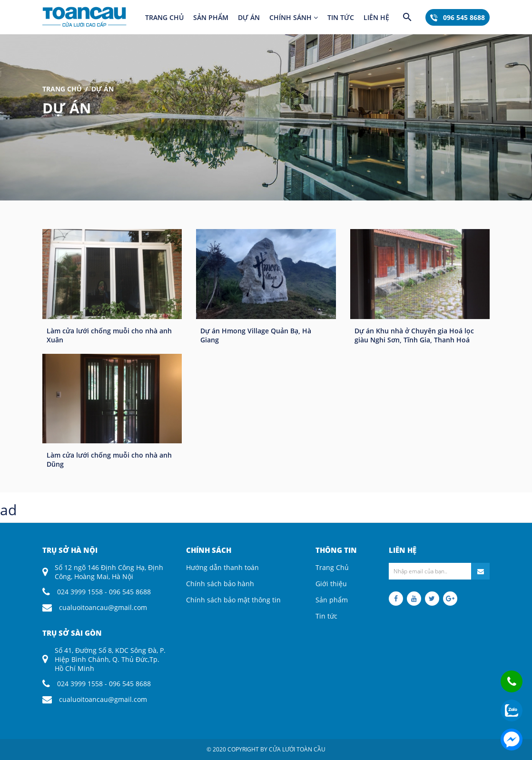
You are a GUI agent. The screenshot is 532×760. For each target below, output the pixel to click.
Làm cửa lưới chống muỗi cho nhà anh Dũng (109, 460)
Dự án (249, 17)
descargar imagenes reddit (123, 526)
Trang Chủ (62, 89)
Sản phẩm (211, 17)
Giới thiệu (331, 584)
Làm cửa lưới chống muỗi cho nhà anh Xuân (109, 335)
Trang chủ (164, 17)
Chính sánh (294, 17)
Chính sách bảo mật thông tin (233, 600)
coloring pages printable (39, 526)
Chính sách (209, 550)
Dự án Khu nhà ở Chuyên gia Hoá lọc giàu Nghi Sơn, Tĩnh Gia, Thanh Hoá (414, 335)
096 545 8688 (458, 17)
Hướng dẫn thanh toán (222, 567)
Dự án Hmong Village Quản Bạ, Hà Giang (256, 335)
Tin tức (341, 17)
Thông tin (336, 550)
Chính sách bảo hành (220, 584)
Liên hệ (376, 17)
